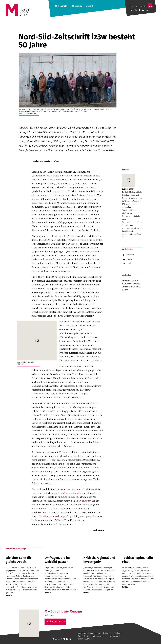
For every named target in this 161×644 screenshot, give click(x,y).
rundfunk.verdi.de (98, 636)
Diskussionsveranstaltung (51, 516)
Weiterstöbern (54, 622)
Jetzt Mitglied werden (138, 6)
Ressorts (63, 6)
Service (79, 6)
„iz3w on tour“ (83, 501)
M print (89, 6)
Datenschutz (83, 636)
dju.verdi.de (113, 636)
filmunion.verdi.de (85, 639)
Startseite (126, 281)
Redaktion (107, 633)
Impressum (82, 633)
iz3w (70, 141)
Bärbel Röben (53, 161)
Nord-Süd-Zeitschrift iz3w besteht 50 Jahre (132, 287)
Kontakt (117, 633)
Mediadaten (95, 633)
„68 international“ (71, 493)
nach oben (98, 530)
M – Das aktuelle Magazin (63, 611)
